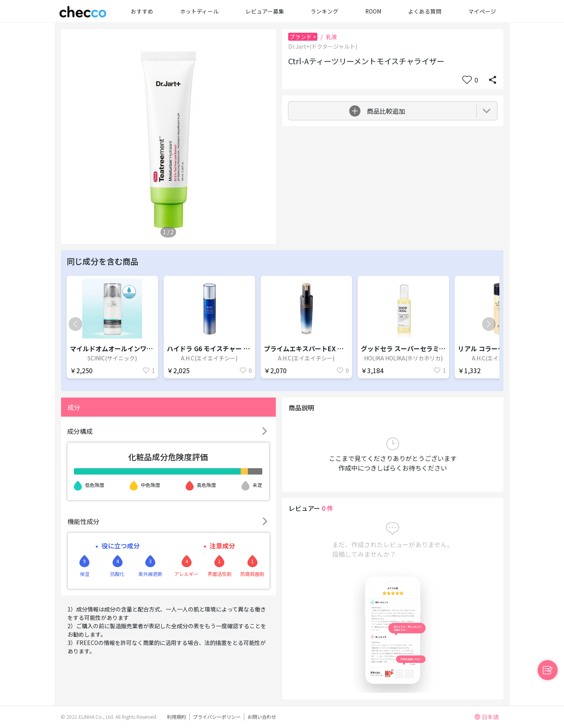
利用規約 (176, 717)
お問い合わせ (262, 717)
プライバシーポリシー (217, 717)
